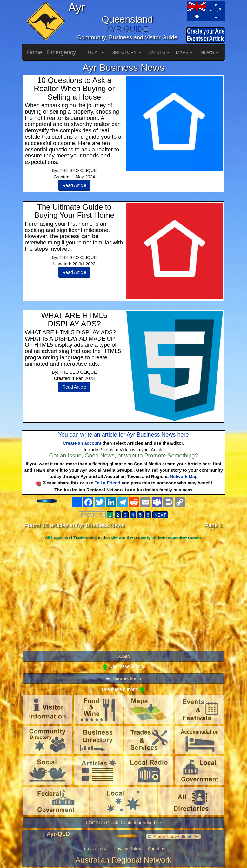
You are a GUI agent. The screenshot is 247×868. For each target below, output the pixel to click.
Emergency (61, 52)
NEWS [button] (210, 52)
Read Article (74, 185)
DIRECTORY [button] (126, 52)
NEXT (160, 515)
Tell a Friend (107, 483)
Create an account (82, 443)
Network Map (184, 477)
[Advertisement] (123, 593)
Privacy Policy (127, 849)
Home (35, 52)
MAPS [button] (184, 52)
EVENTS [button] (158, 52)
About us (156, 849)
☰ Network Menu (123, 678)
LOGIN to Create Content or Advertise (123, 823)
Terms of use (95, 849)
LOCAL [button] (95, 52)
